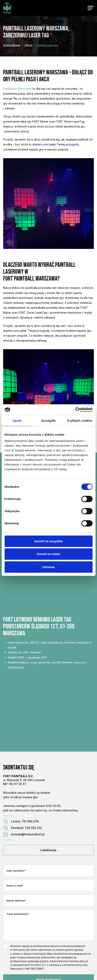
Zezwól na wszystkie (49, 541)
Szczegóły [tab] (48, 421)
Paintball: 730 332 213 (22, 828)
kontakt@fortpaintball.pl (24, 834)
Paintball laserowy (48, 45)
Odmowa (48, 567)
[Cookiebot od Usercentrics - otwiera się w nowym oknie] (75, 410)
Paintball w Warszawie (18, 89)
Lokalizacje (48, 850)
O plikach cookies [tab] (80, 421)
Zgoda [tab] (17, 421)
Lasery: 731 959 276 (21, 821)
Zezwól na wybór (48, 554)
